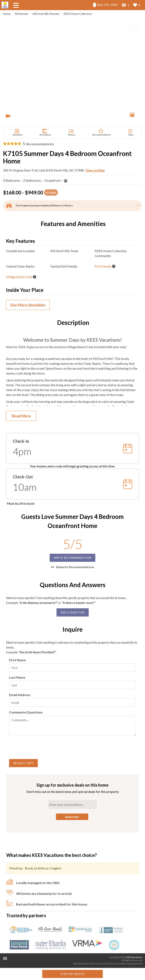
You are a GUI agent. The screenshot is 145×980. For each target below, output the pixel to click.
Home (7, 14)
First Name (17, 660)
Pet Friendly (103, 266)
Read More (21, 416)
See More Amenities (28, 305)
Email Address (20, 695)
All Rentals (22, 14)
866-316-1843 (105, 5)
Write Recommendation (72, 558)
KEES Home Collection (78, 14)
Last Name (17, 677)
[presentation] (40, 748)
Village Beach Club (19, 277)
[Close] (138, 205)
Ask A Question (73, 612)
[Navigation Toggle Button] (16, 5)
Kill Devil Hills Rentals (46, 14)
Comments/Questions (26, 712)
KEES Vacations (134, 957)
